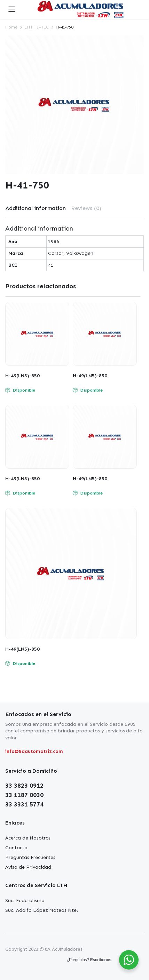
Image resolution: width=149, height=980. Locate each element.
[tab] (36, 208)
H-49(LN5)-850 (22, 376)
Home (11, 27)
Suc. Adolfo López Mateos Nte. (42, 910)
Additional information (36, 208)
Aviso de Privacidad (28, 867)
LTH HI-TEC (37, 27)
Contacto (16, 848)
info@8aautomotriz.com (34, 751)
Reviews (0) (86, 208)
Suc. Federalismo (25, 901)
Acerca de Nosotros (28, 838)
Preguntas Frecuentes (30, 857)
